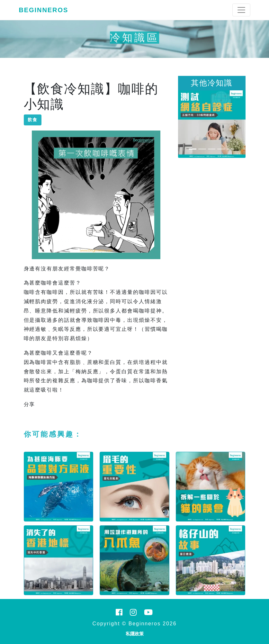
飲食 (33, 120)
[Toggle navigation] (241, 10)
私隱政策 (135, 634)
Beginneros (44, 10)
